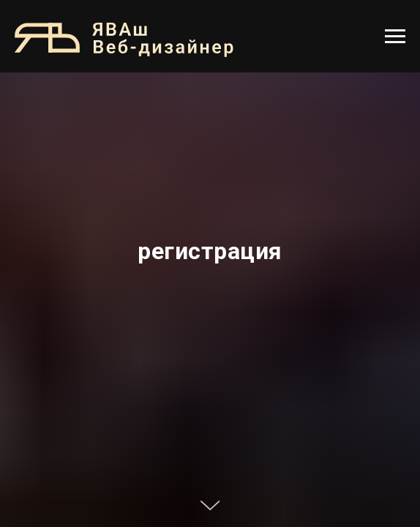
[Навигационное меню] (395, 37)
